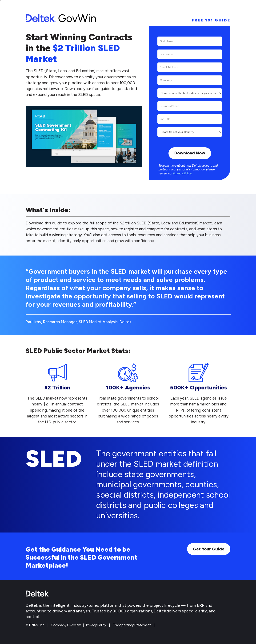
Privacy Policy (182, 173)
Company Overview (66, 625)
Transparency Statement (132, 625)
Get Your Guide (209, 549)
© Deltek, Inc (35, 625)
